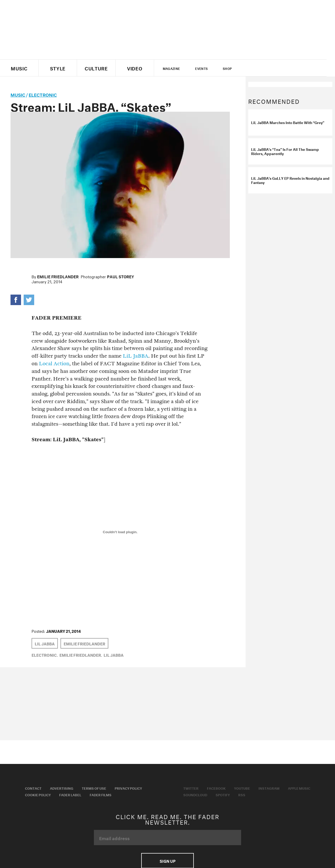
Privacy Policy (128, 788)
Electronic (43, 94)
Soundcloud (195, 794)
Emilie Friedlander (58, 276)
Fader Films (101, 794)
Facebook (216, 788)
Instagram (269, 788)
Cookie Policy (38, 794)
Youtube (242, 788)
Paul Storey (121, 276)
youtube (270, 68)
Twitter (253, 68)
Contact (33, 788)
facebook (261, 68)
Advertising (62, 788)
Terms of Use (94, 788)
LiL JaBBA (136, 356)
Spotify (223, 794)
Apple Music (299, 788)
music (18, 94)
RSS (242, 794)
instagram (280, 68)
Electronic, (45, 655)
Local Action (54, 364)
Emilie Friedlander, (81, 655)
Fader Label (70, 794)
